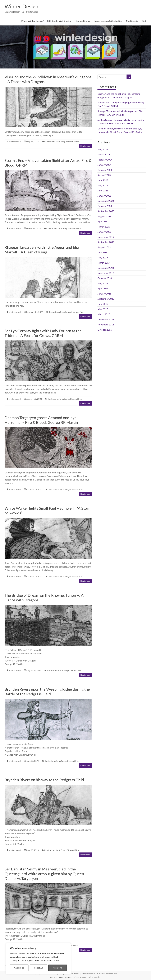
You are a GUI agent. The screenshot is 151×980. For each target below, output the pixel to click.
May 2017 (103, 309)
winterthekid (15, 142)
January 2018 (104, 294)
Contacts (54, 977)
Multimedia (132, 21)
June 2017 (103, 304)
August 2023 (104, 175)
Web (144, 21)
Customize (19, 968)
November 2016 (106, 324)
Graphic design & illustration (108, 21)
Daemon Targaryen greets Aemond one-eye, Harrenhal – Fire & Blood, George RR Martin (41, 420)
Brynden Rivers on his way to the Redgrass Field (44, 780)
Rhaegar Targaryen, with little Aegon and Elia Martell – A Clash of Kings (42, 250)
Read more (85, 146)
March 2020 (104, 227)
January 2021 (104, 196)
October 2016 (105, 330)
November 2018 (106, 273)
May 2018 (103, 283)
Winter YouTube (65, 977)
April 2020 (103, 221)
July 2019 (102, 252)
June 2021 (103, 190)
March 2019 (104, 263)
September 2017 (106, 299)
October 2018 (105, 278)
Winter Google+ (95, 977)
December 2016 (106, 319)
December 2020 (106, 201)
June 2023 (103, 180)
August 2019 (104, 247)
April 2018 (103, 288)
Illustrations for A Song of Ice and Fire (61, 142)
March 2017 (104, 314)
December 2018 (106, 268)
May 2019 (103, 257)
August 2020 (104, 216)
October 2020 (105, 206)
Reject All (38, 968)
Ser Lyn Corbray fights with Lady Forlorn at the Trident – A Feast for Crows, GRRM (43, 333)
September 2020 (106, 211)
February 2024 (105, 160)
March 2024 (104, 154)
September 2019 (106, 242)
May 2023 (103, 185)
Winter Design (21, 6)
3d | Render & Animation (60, 21)
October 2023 (105, 170)
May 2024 (103, 149)
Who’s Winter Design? (32, 21)
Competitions (83, 21)
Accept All (58, 968)
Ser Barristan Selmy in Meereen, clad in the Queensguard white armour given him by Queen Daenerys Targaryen (44, 874)
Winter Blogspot (80, 977)
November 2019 (106, 237)
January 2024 (104, 165)
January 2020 (104, 232)
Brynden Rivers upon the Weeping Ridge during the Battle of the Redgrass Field (47, 692)
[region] (38, 959)
